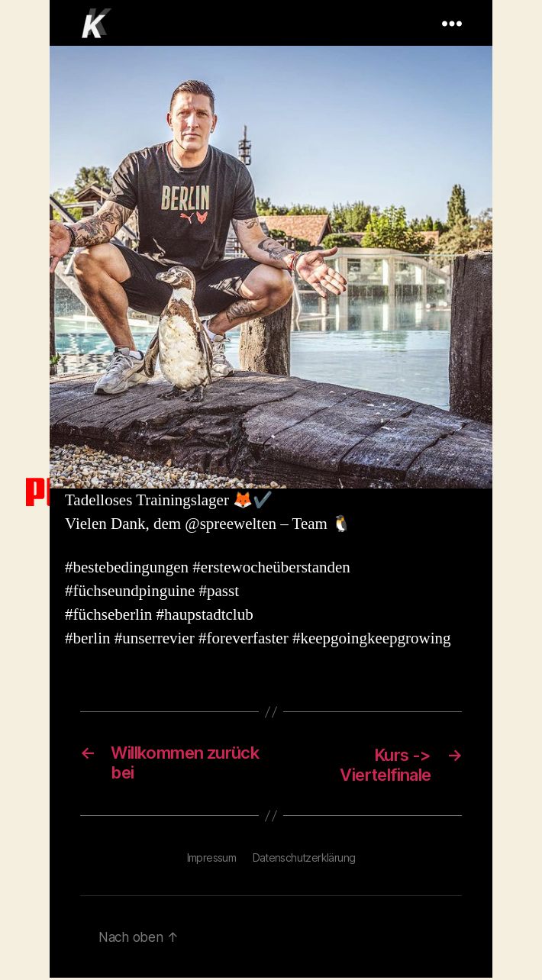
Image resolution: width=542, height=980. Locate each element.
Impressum (211, 860)
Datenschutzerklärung (304, 860)
